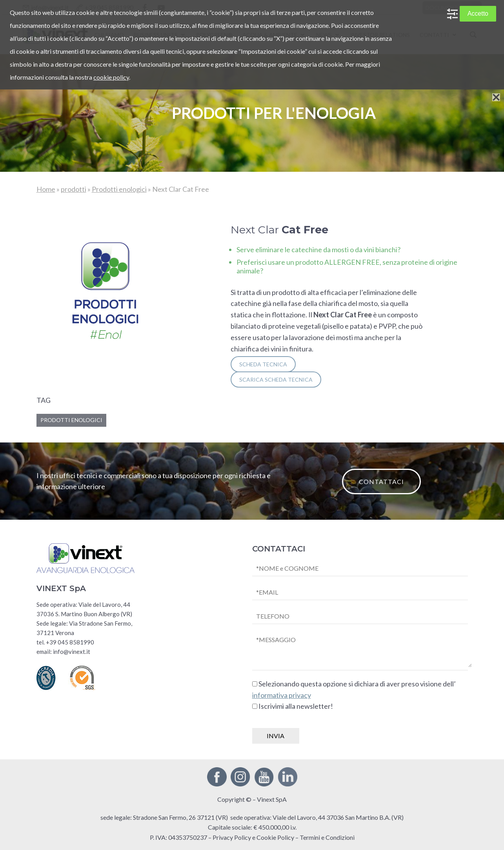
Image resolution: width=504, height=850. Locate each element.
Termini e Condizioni (327, 837)
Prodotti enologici (119, 189)
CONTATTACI (381, 481)
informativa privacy (282, 695)
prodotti (74, 189)
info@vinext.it (72, 652)
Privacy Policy (232, 837)
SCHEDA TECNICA (263, 364)
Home (46, 189)
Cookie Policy (275, 837)
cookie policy (111, 77)
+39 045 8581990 (70, 642)
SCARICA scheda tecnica (276, 379)
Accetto (478, 14)
